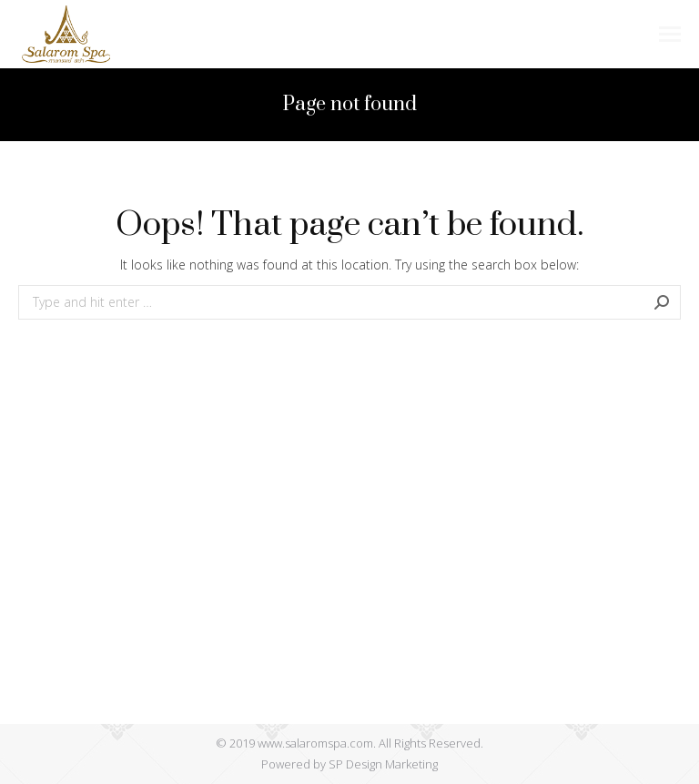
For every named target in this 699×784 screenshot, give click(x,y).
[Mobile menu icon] (670, 34)
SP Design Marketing (383, 764)
